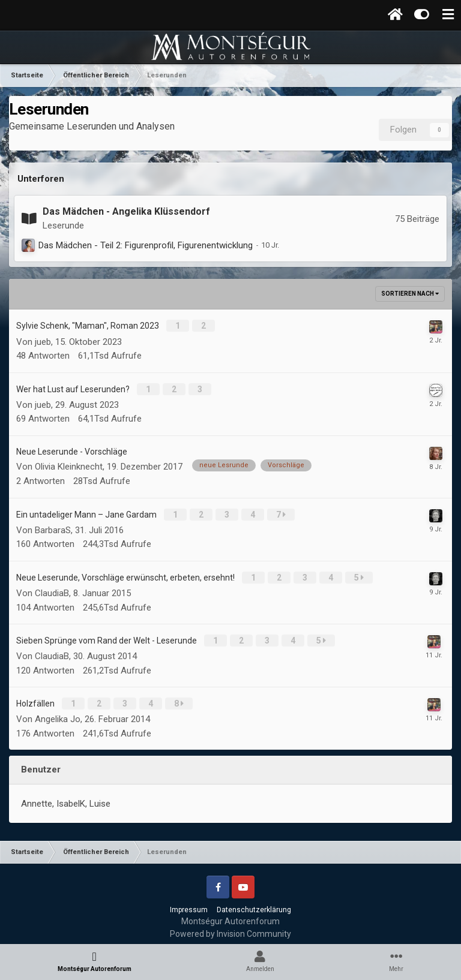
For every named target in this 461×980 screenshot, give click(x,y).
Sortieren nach (410, 294)
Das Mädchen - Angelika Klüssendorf (126, 211)
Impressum (189, 901)
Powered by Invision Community (230, 925)
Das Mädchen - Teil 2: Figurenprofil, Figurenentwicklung (146, 245)
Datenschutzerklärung (254, 901)
